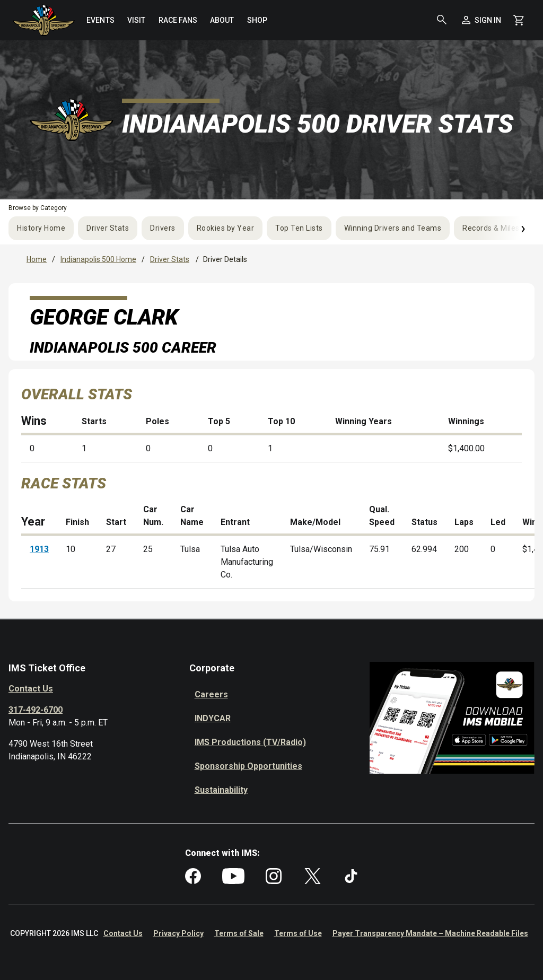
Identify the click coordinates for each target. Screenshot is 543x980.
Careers (211, 694)
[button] (442, 20)
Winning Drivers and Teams (393, 228)
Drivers (163, 228)
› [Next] (523, 228)
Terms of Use (298, 933)
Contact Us (31, 689)
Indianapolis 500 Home (98, 259)
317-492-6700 (36, 710)
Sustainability (221, 790)
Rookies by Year (226, 228)
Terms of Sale (239, 933)
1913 (39, 549)
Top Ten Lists (299, 228)
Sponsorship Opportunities (248, 766)
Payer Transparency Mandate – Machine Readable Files (430, 933)
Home (37, 259)
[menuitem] (100, 20)
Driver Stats (108, 228)
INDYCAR (213, 718)
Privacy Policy (178, 933)
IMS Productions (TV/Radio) (250, 742)
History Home (41, 228)
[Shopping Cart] (519, 20)
